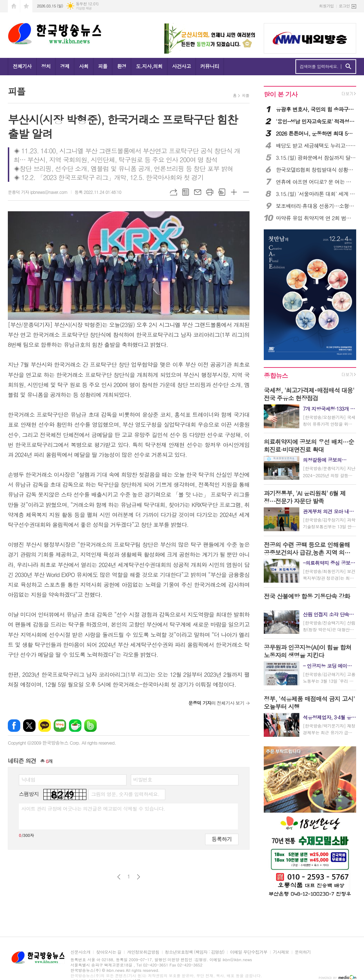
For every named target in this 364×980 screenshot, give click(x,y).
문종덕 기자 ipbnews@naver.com (38, 192)
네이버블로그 (60, 726)
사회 (84, 66)
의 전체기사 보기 (216, 703)
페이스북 (14, 726)
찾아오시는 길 (109, 952)
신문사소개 (80, 952)
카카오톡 (45, 726)
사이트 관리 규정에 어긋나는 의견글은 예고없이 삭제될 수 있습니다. (93, 808)
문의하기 (303, 952)
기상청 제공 (84, 8)
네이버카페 (75, 726)
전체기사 (22, 66)
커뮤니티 (210, 66)
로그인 (344, 6)
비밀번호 (143, 779)
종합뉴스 (276, 375)
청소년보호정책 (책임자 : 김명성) (195, 952)
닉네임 (28, 779)
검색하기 (348, 67)
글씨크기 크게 (234, 192)
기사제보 (281, 952)
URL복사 (173, 192)
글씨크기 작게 (246, 192)
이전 (119, 877)
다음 (138, 877)
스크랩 (222, 192)
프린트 (210, 192)
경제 (65, 66)
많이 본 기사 (280, 94)
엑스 (29, 726)
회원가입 (326, 6)
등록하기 (222, 839)
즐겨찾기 (26, 6)
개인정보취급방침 (143, 952)
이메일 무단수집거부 (249, 952)
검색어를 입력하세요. (319, 66)
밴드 (90, 726)
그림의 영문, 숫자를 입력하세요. (125, 794)
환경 (122, 66)
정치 (46, 66)
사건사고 (181, 66)
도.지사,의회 (149, 66)
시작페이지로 (14, 6)
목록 (186, 192)
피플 (103, 66)
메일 (198, 192)
